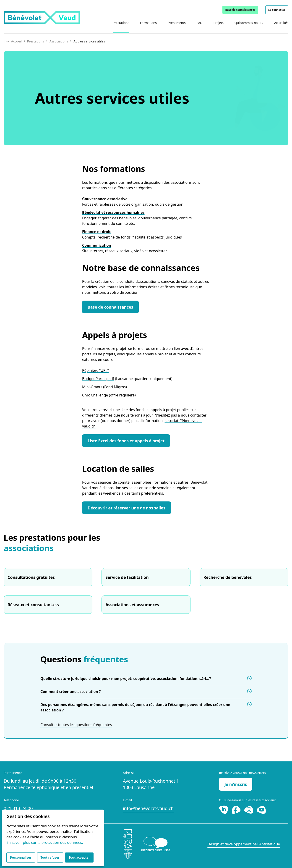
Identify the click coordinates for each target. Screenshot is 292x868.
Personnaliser (21, 857)
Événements (177, 23)
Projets (218, 23)
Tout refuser (50, 857)
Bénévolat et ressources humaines (113, 212)
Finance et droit (96, 232)
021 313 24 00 (18, 808)
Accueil (16, 41)
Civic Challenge (95, 395)
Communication (97, 245)
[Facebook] (237, 809)
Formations (148, 23)
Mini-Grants (92, 387)
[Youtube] (261, 809)
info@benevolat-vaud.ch (148, 808)
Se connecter (277, 10)
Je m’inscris (236, 784)
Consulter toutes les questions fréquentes (76, 725)
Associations (59, 41)
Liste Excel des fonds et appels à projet (126, 441)
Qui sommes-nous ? (249, 23)
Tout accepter (79, 857)
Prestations (121, 23)
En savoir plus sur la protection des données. (45, 842)
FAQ (199, 23)
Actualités (281, 23)
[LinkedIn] (224, 809)
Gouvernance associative (105, 199)
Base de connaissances (240, 10)
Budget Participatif (98, 379)
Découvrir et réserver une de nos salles (126, 508)
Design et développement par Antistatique (244, 844)
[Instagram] (249, 809)
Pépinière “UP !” (95, 370)
